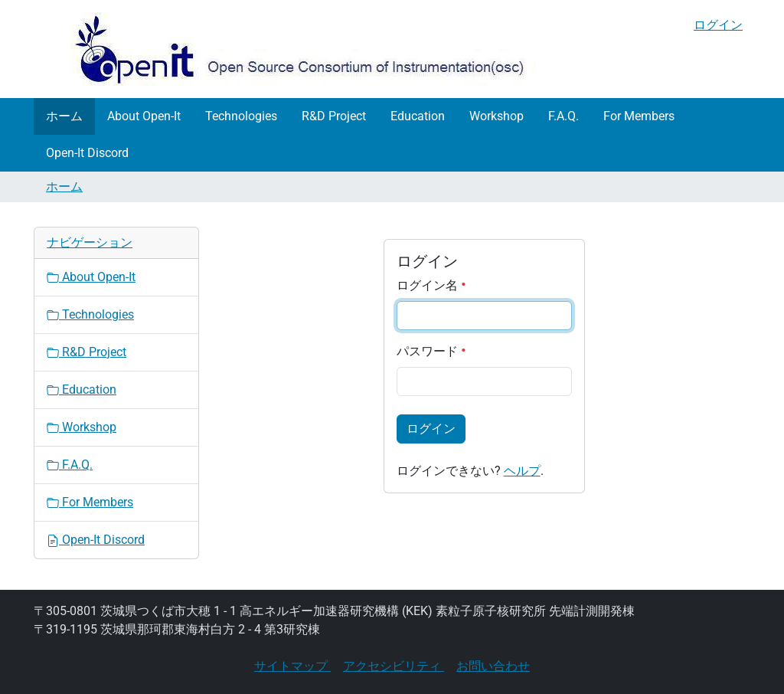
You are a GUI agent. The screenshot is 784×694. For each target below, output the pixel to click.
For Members (639, 116)
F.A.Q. (563, 116)
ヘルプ (522, 471)
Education (418, 116)
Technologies (241, 116)
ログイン (718, 25)
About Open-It (144, 116)
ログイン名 (431, 285)
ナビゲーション (90, 242)
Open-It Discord (87, 153)
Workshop (497, 116)
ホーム (64, 116)
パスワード (431, 351)
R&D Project (334, 116)
